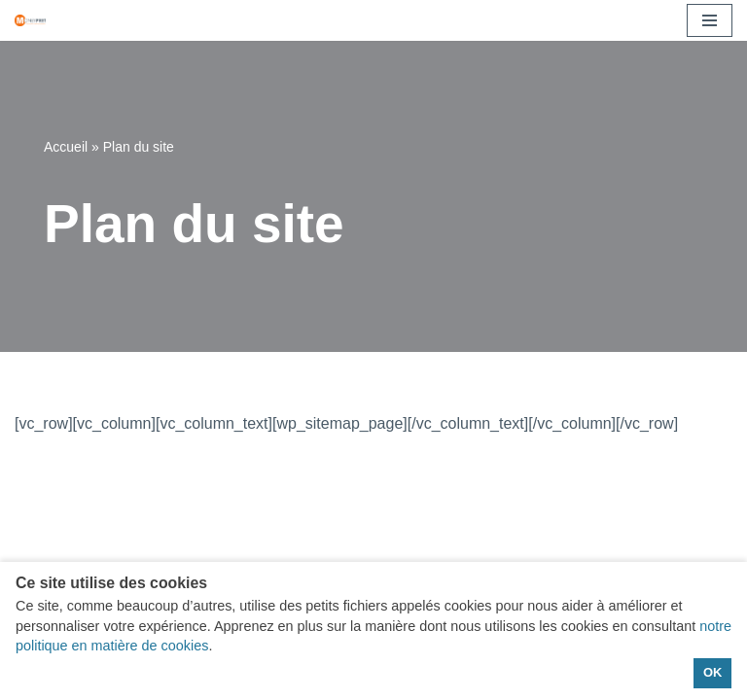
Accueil (66, 147)
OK (712, 672)
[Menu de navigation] (710, 20)
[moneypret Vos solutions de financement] (30, 20)
